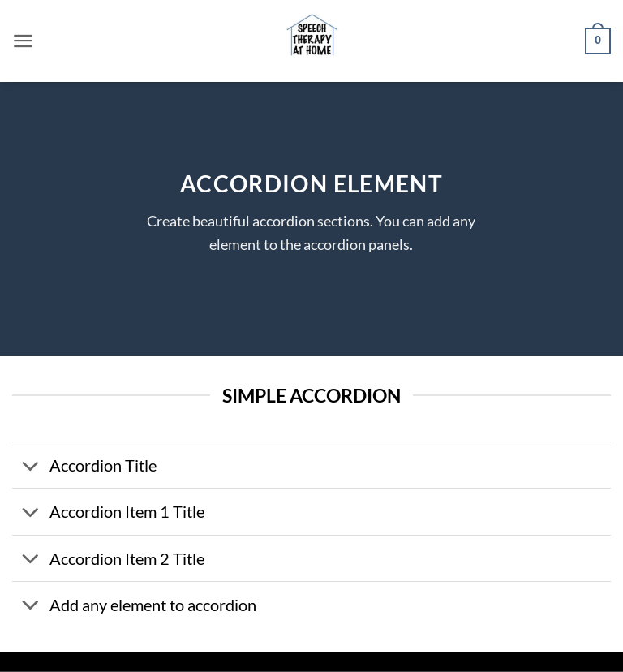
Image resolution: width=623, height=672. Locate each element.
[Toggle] (30, 467)
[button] (24, 41)
